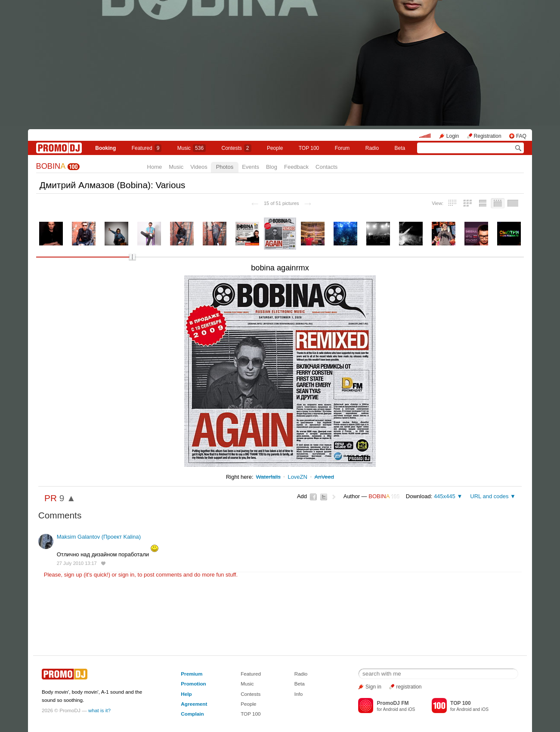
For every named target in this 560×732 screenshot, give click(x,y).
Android (391, 709)
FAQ (521, 136)
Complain (192, 714)
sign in (127, 575)
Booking (105, 148)
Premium (192, 674)
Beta (400, 148)
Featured (147, 148)
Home (155, 167)
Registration (488, 136)
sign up (73, 575)
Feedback (296, 167)
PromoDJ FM (393, 703)
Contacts (326, 167)
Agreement (194, 704)
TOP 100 (309, 148)
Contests (251, 694)
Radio (372, 148)
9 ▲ (68, 498)
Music (192, 148)
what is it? (99, 710)
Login (453, 136)
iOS (411, 709)
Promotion (193, 684)
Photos (225, 167)
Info (299, 694)
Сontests (237, 148)
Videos (199, 167)
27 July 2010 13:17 (77, 563)
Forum (342, 148)
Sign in (373, 687)
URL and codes (489, 496)
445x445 (445, 496)
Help (186, 694)
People (275, 148)
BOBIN (51, 166)
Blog (272, 167)
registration (409, 687)
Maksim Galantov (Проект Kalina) (99, 537)
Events (251, 167)
